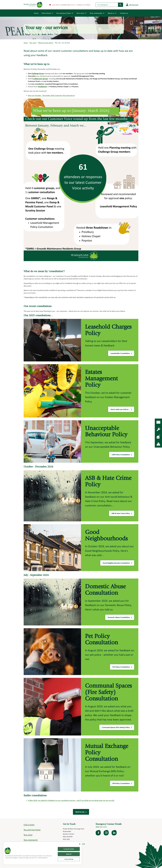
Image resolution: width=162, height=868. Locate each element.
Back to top (81, 812)
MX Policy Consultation (122, 784)
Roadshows (42, 86)
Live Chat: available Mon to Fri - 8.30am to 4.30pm (70, 5)
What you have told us (46, 43)
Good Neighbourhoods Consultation (117, 563)
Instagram (106, 833)
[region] (43, 853)
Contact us (124, 13)
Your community (31, 840)
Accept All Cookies (69, 849)
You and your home (32, 830)
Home (36, 13)
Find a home (29, 825)
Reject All (69, 854)
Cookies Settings (69, 859)
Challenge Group (38, 73)
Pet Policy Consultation (122, 667)
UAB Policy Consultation (122, 455)
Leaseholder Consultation (121, 354)
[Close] (80, 844)
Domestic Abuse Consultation (120, 618)
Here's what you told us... (121, 410)
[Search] (107, 5)
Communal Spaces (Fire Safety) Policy (117, 728)
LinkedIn (114, 833)
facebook (98, 833)
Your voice (33, 43)
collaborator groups (40, 79)
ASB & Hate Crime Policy (122, 514)
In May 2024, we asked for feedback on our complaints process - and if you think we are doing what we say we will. (71, 800)
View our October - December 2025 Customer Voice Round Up (51, 95)
